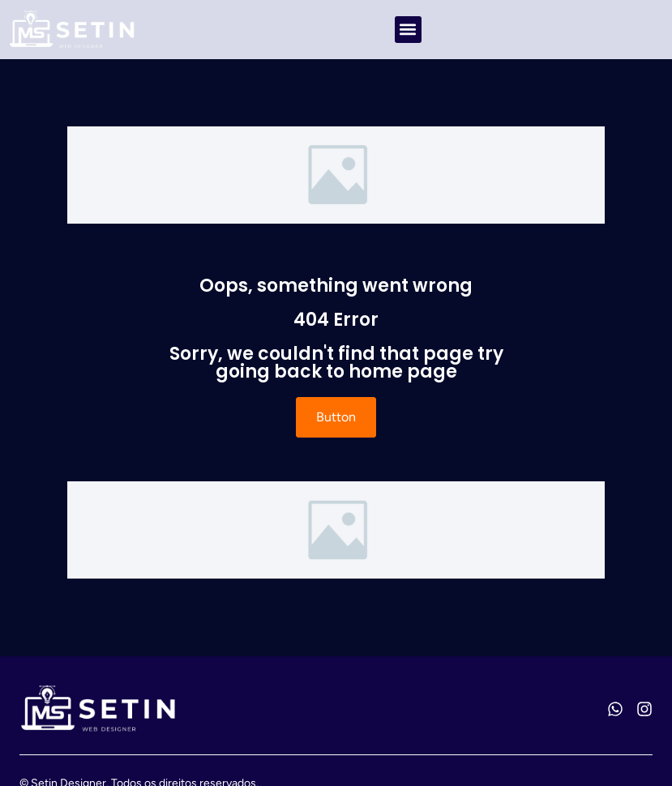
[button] (408, 30)
